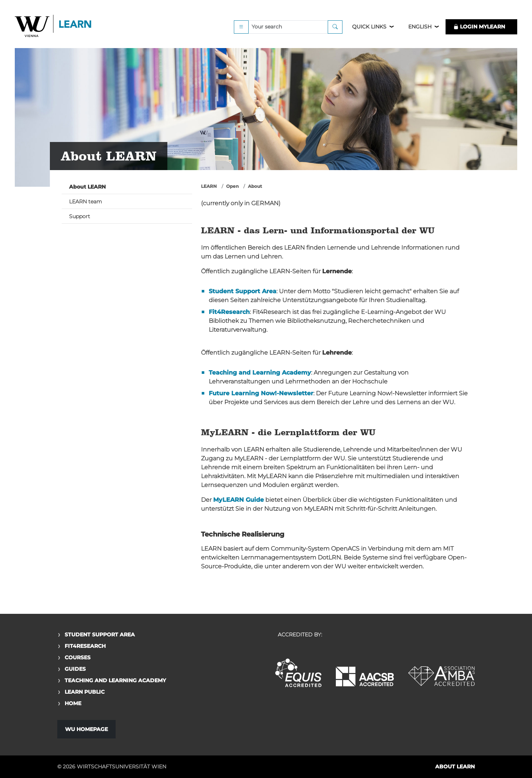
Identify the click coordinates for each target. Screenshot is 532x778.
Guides (75, 669)
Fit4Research (85, 646)
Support (80, 216)
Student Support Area (100, 635)
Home (73, 703)
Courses (78, 657)
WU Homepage (86, 729)
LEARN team (86, 202)
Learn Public (85, 692)
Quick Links (369, 27)
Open (232, 186)
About (255, 186)
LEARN (209, 186)
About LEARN (87, 187)
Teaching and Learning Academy (115, 680)
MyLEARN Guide (238, 500)
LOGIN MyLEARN (479, 27)
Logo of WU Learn (54, 27)
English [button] (420, 27)
